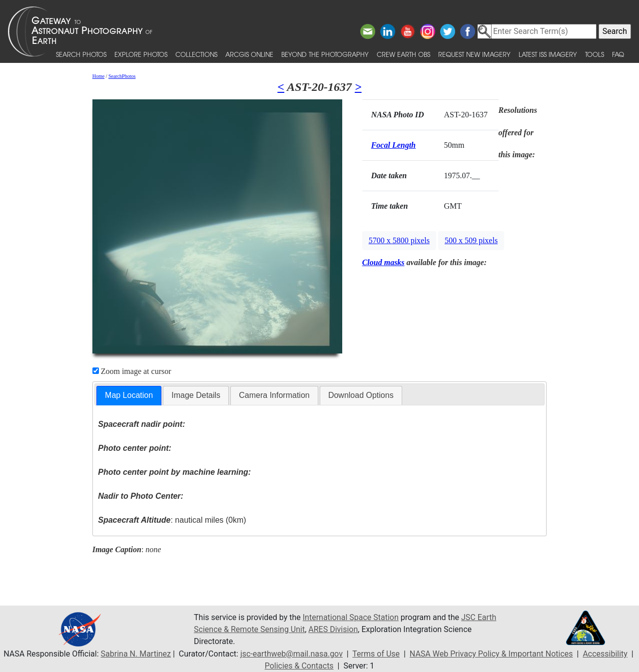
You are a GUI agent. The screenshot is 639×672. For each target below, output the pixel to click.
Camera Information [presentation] (274, 395)
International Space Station (351, 617)
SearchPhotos (122, 76)
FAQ (618, 54)
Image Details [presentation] (196, 395)
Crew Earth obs (403, 54)
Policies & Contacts (299, 666)
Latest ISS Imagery (548, 54)
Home (98, 76)
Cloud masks (383, 262)
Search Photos (81, 54)
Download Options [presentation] (361, 395)
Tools (595, 54)
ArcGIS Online (249, 54)
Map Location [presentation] (129, 395)
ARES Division (333, 629)
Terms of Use (376, 654)
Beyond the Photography (325, 54)
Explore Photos (141, 54)
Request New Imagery (474, 54)
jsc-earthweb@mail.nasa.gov (292, 654)
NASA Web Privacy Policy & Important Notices (491, 654)
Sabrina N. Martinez (136, 654)
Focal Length (393, 145)
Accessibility (605, 654)
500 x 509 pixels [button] (471, 240)
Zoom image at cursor (132, 371)
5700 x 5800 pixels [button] (399, 240)
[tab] (129, 396)
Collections (196, 54)
